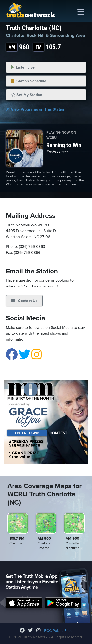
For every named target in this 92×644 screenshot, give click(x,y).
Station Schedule (29, 81)
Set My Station (27, 95)
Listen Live (23, 67)
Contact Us (24, 301)
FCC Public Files (58, 631)
